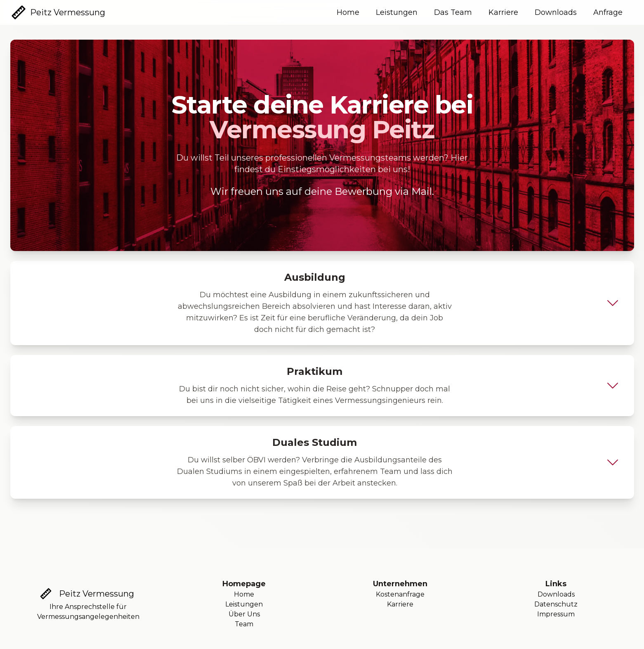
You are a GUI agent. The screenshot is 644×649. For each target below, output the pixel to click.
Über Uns (244, 614)
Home (348, 12)
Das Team (453, 12)
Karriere (503, 12)
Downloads (556, 12)
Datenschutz (556, 604)
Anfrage (608, 12)
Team (244, 624)
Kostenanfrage (400, 594)
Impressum (556, 614)
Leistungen (397, 12)
